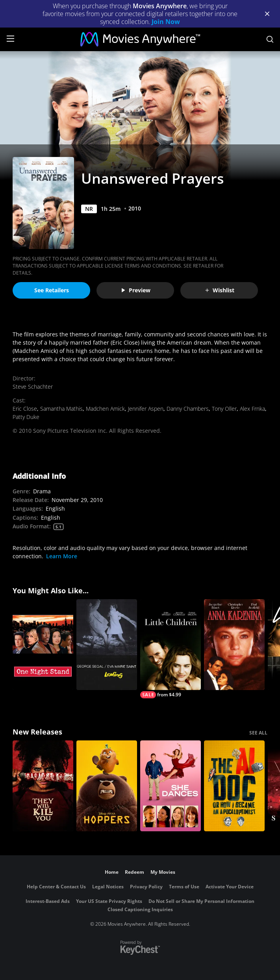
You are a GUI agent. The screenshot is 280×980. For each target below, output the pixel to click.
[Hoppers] (107, 786)
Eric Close (25, 409)
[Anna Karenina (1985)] (234, 645)
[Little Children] (171, 649)
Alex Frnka (252, 409)
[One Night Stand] (43, 645)
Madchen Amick (105, 409)
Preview (135, 290)
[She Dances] (171, 786)
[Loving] (107, 645)
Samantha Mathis (61, 409)
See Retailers (52, 290)
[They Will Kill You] (43, 786)
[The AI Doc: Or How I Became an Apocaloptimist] (234, 786)
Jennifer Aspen (146, 409)
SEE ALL (258, 733)
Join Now (166, 22)
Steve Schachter (33, 387)
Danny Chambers (188, 409)
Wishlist (219, 290)
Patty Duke (26, 417)
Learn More (62, 556)
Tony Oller (224, 409)
